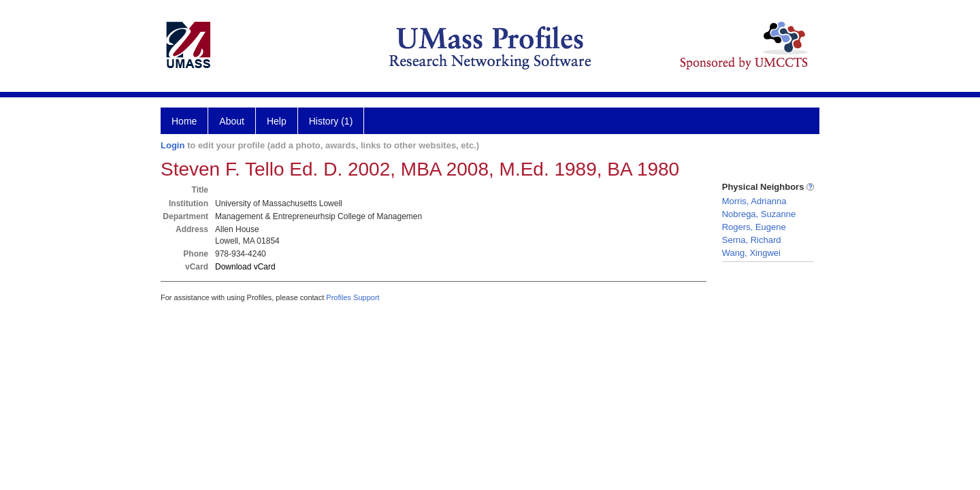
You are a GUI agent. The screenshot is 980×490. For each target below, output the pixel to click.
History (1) (331, 121)
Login (173, 145)
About (232, 121)
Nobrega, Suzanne (759, 214)
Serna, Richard (752, 240)
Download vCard (245, 267)
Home (184, 121)
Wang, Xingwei (751, 253)
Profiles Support (353, 297)
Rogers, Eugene (754, 227)
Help (277, 121)
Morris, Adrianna (754, 201)
